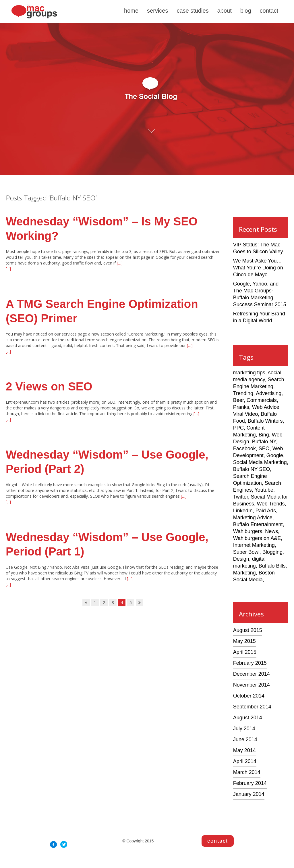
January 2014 (249, 794)
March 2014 (247, 772)
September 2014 (252, 707)
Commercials (262, 400)
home (131, 11)
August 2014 (248, 718)
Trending (243, 393)
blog (246, 11)
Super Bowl (246, 552)
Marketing (244, 573)
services (157, 11)
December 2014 (252, 674)
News (271, 531)
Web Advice (266, 407)
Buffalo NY (264, 442)
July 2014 (244, 729)
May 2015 (244, 641)
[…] (119, 263)
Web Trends (271, 504)
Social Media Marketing (260, 462)
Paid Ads (266, 511)
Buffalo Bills (272, 566)
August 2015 (248, 630)
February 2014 (250, 783)
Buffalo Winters (265, 421)
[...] (8, 269)
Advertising (269, 393)
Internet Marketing (254, 545)
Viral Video (245, 414)
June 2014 (245, 739)
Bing (264, 435)
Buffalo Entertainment (258, 524)
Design (241, 559)
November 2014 (252, 685)
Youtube (264, 490)
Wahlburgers (248, 531)
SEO (264, 449)
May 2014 (244, 750)
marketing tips (249, 373)
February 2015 (250, 663)
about (225, 11)
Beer (238, 400)
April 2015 (245, 652)
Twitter (241, 497)
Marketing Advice (253, 518)
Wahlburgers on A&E (257, 538)
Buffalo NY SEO (252, 469)
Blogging (272, 552)
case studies (193, 11)
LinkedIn (243, 511)
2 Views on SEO (49, 386)
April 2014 (245, 761)
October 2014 (249, 696)
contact (269, 11)
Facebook (244, 449)
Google (275, 455)
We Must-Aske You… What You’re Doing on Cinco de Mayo (258, 268)
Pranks (241, 407)
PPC (238, 428)
